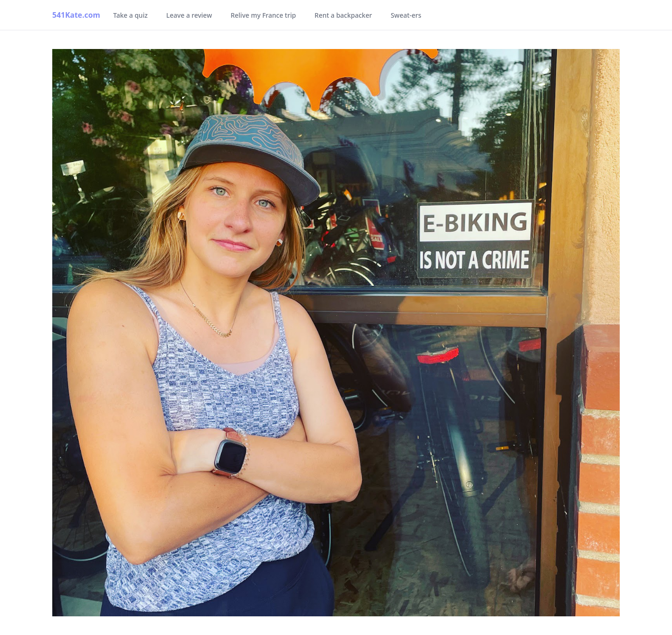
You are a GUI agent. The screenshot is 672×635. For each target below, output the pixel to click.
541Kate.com (76, 15)
